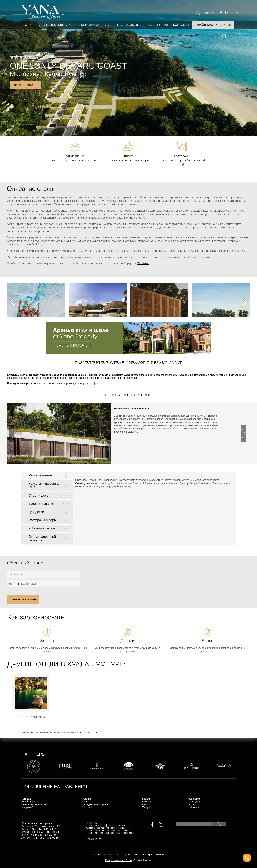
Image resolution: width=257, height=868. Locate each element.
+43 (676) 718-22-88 (43, 835)
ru (234, 12)
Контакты (181, 25)
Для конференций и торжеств (44, 539)
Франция (87, 799)
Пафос (191, 804)
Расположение (40, 475)
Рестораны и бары (42, 520)
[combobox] (13, 584)
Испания (147, 802)
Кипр (145, 804)
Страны (31, 25)
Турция (146, 807)
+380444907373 (129, 858)
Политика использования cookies (110, 833)
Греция (146, 799)
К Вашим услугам (42, 528)
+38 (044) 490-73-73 (44, 829)
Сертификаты (92, 25)
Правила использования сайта (108, 831)
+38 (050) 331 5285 (46, 838)
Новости (131, 25)
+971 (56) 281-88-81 (46, 832)
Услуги (113, 25)
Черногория (194, 799)
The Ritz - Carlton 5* (31, 717)
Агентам (92, 823)
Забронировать (25, 85)
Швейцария (28, 802)
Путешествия (53, 25)
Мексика (87, 807)
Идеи (73, 25)
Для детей (36, 512)
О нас (147, 25)
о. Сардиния (194, 802)
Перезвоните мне (23, 600)
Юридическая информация (105, 828)
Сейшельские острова (35, 804)
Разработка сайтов (119, 860)
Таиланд (26, 799)
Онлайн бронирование (213, 25)
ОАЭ (85, 802)
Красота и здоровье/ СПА (44, 485)
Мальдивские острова (95, 804)
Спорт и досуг (39, 496)
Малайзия (25, 74)
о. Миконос (193, 807)
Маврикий (27, 807)
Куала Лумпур (66, 74)
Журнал (162, 25)
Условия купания (41, 504)
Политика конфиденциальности (109, 826)
